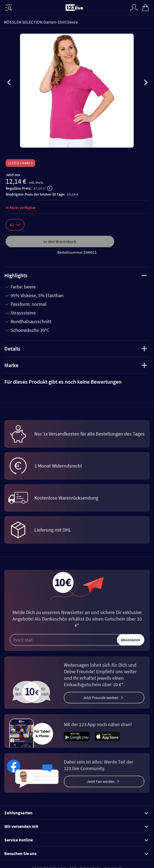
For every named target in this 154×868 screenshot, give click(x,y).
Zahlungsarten (76, 813)
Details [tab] (76, 349)
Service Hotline (76, 840)
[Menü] (9, 8)
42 (15, 225)
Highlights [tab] (76, 275)
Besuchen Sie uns (76, 853)
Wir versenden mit (76, 826)
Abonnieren (131, 640)
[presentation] (9, 83)
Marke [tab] (76, 365)
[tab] (77, 382)
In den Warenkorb (60, 241)
